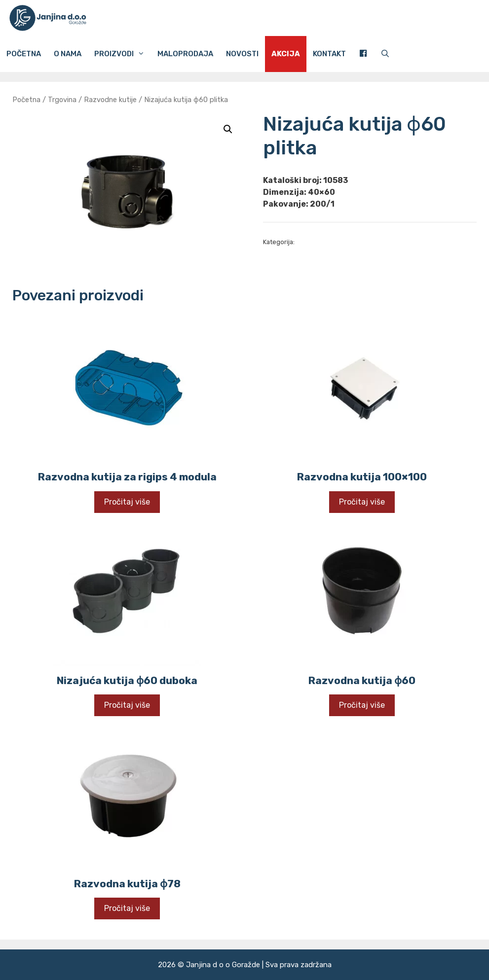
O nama (68, 54)
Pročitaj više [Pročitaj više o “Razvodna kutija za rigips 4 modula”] (127, 502)
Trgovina (62, 100)
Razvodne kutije (110, 100)
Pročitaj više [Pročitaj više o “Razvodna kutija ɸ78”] (127, 908)
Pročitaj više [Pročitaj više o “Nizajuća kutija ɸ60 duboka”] (127, 705)
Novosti (242, 54)
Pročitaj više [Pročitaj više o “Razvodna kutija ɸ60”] (362, 705)
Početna (24, 54)
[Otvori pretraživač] (385, 54)
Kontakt (329, 54)
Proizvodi (123, 54)
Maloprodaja (185, 54)
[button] (228, 129)
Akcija (286, 54)
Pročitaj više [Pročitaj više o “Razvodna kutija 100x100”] (362, 502)
